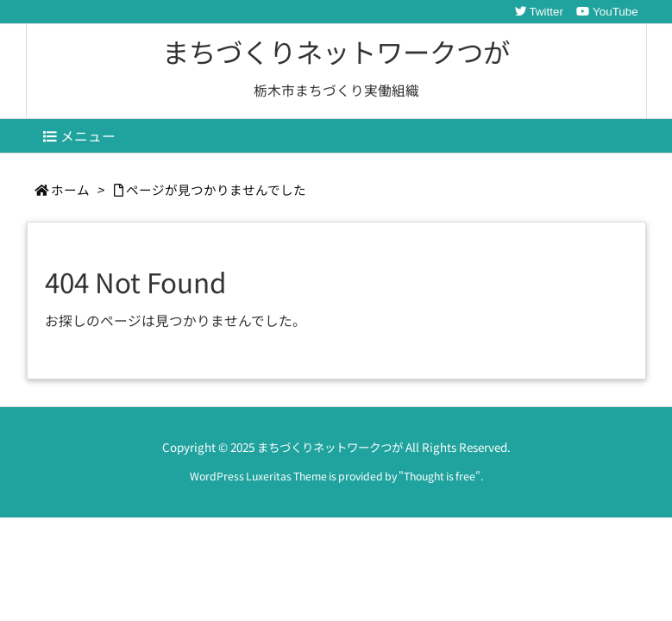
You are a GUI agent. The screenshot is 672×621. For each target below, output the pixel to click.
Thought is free (440, 476)
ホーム (70, 189)
